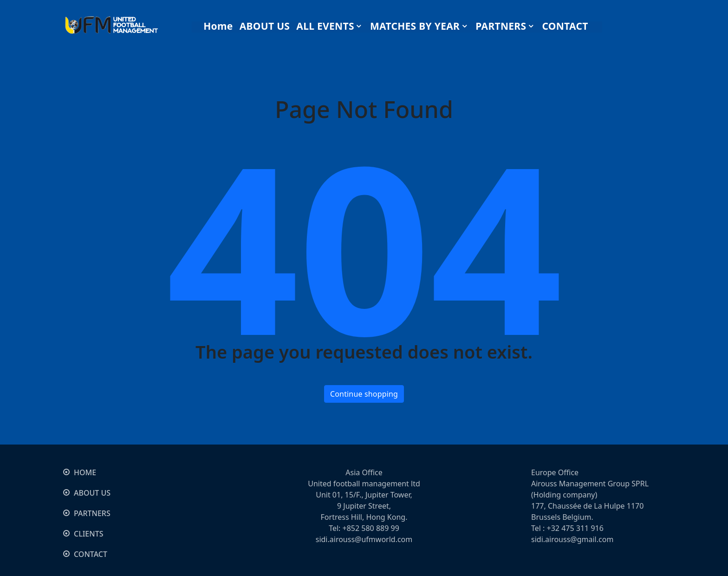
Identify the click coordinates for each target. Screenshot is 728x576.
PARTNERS (92, 513)
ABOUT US (92, 493)
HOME (85, 472)
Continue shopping (364, 394)
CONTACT (91, 554)
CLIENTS (89, 534)
